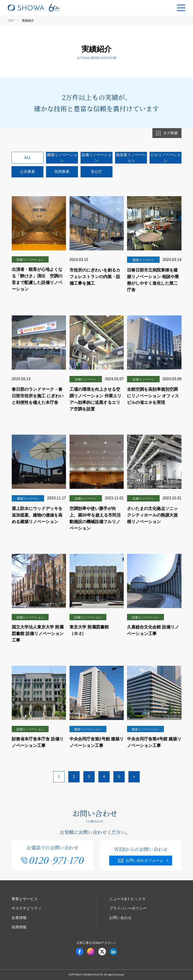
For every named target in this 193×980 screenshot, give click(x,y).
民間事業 (62, 172)
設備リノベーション (96, 158)
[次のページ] (134, 777)
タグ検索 (167, 133)
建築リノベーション (62, 158)
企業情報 (19, 918)
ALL (27, 158)
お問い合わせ (120, 918)
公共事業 (27, 172)
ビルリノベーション (166, 158)
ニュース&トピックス (127, 899)
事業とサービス (25, 899)
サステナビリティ (27, 908)
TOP (11, 21)
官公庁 (96, 172)
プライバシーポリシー (128, 908)
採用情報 (19, 927)
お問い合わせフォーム (141, 860)
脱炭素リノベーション (131, 158)
